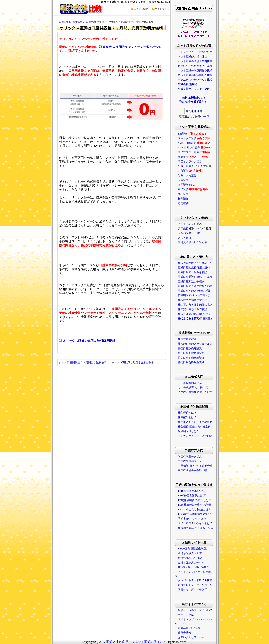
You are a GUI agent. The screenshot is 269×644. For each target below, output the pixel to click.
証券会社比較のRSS (190, 628)
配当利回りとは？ (189, 431)
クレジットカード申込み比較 (195, 580)
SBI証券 (183, 134)
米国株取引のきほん (190, 456)
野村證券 (183, 203)
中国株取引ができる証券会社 (195, 466)
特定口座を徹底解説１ (191, 348)
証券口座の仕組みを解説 (193, 272)
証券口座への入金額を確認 (194, 291)
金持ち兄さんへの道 (190, 553)
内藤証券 (183, 171)
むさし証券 (185, 166)
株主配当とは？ (187, 417)
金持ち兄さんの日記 (190, 558)
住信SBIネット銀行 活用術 (194, 567)
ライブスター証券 (189, 152)
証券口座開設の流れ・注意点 (195, 277)
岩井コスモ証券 (187, 175)
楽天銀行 (183, 228)
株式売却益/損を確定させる (194, 314)
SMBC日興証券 (187, 143)
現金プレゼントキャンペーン (195, 585)
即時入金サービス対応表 (193, 242)
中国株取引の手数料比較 (193, 470)
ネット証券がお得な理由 (193, 57)
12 (183, 623)
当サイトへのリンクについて (195, 610)
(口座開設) (195, 319)
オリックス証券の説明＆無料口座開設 (89, 341)
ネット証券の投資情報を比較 (195, 75)
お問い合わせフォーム (191, 637)
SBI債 (206, 116)
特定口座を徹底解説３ (191, 358)
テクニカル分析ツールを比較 (195, 80)
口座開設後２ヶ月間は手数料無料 (87, 363)
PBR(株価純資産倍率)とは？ (195, 500)
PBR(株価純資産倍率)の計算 (195, 505)
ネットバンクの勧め (190, 224)
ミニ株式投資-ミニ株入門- (193, 388)
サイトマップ (186, 619)
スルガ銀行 (185, 238)
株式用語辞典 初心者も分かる (196, 528)
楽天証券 (183, 157)
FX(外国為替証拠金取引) (192, 549)
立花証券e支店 (186, 185)
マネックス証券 (187, 138)
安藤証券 (183, 180)
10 (176, 623)
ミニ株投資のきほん (190, 383)
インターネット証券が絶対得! (196, 52)
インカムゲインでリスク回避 (195, 436)
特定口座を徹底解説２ (191, 353)
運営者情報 (185, 633)
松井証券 (183, 199)
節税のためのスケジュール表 (195, 344)
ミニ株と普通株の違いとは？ (195, 392)
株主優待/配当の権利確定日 (194, 427)
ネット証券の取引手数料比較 (195, 61)
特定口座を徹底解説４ (191, 362)
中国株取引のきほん (190, 461)
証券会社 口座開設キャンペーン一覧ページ (129, 47)
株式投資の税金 (187, 339)
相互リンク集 (186, 615)
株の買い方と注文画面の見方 (195, 305)
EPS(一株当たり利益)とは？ (194, 509)
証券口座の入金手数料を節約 (195, 286)
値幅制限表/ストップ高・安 (194, 295)
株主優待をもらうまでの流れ (195, 422)
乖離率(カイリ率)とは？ (192, 519)
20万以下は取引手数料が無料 (137, 363)
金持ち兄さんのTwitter (191, 562)
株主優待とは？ (187, 413)
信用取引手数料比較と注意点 (195, 66)
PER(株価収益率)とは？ (192, 491)
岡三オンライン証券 (190, 161)
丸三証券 (183, 194)
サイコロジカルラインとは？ (195, 523)
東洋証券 (183, 189)
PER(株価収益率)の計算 (192, 496)
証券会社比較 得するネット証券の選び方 (80, 22)
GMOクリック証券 (189, 148)
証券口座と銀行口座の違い (194, 268)
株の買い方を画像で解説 (193, 309)
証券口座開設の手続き (191, 281)
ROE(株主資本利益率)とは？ (195, 514)
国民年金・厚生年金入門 (193, 590)
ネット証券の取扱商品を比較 (195, 70)
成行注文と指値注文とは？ (194, 300)
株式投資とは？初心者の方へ (195, 263)
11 (179, 623)
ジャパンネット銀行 (190, 233)
